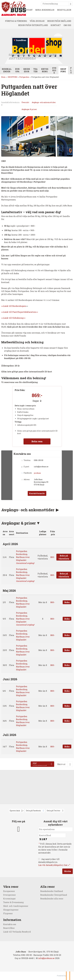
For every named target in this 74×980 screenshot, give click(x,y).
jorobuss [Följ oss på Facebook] (37, 473)
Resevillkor (9, 928)
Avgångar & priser (19, 523)
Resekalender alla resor (52, 899)
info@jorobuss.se (41, 467)
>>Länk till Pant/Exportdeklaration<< (20, 312)
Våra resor (11, 887)
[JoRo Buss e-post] (46, 958)
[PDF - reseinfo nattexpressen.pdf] (42, 764)
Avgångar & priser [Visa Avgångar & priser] (29, 109)
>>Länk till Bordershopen (14, 306)
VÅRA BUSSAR (37, 21)
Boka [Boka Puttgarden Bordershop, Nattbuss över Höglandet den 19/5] (67, 635)
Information (12, 920)
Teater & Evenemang (13, 902)
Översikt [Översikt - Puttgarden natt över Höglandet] (25, 102)
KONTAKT (56, 25)
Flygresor (8, 913)
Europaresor (9, 891)
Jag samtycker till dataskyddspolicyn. (54, 862)
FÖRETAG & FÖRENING (16, 21)
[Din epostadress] (56, 829)
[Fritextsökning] (55, 4)
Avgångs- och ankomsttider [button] (28, 510)
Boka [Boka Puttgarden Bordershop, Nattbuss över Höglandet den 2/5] (67, 602)
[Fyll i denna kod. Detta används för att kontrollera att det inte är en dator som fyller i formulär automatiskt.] (52, 835)
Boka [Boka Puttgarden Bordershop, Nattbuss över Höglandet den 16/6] (67, 721)
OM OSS (67, 25)
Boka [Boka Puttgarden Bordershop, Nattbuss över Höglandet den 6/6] (67, 691)
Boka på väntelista (64, 557)
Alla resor (48, 887)
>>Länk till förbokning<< (13, 318)
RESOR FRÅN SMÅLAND (59, 21)
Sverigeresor (9, 895)
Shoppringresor (11, 910)
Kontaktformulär (37, 493)
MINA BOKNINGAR (45, 10)
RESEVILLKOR (64, 10)
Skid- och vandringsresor (16, 906)
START (29, 10)
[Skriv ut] (64, 764)
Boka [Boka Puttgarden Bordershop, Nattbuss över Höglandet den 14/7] (67, 747)
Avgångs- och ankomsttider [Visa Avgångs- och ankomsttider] (44, 102)
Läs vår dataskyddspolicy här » (54, 865)
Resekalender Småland (52, 891)
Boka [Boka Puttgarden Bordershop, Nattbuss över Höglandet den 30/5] (67, 665)
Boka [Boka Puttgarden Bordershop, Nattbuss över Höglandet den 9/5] (67, 619)
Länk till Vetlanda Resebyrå (17, 932)
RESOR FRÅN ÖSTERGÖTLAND (33, 25)
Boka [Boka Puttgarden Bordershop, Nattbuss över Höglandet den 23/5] (67, 650)
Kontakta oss (10, 924)
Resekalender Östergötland (54, 895)
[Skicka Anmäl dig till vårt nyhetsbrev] (68, 871)
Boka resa (37, 441)
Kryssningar (9, 899)
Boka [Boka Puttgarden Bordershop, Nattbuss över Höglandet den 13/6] (67, 706)
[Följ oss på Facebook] (18, 828)
